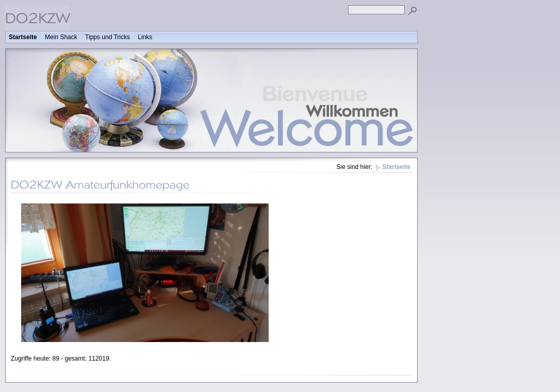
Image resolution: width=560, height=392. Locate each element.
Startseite (23, 37)
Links (145, 37)
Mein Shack (61, 37)
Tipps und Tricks (108, 37)
